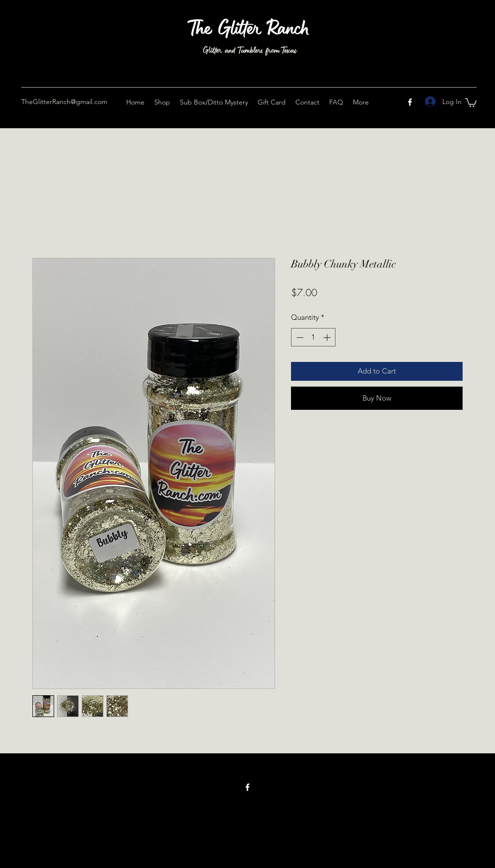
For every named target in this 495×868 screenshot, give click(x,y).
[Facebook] (410, 102)
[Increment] (328, 337)
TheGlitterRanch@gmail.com (64, 102)
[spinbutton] (313, 337)
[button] (471, 102)
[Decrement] (299, 337)
